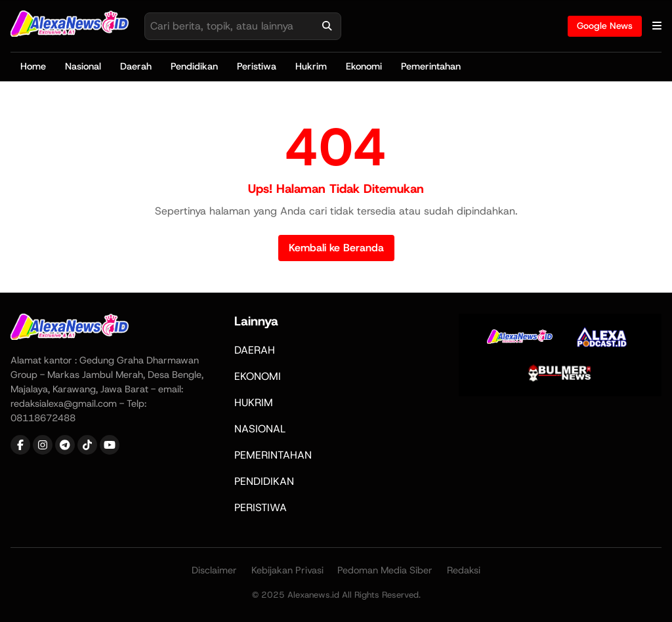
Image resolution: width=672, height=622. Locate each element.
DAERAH (255, 350)
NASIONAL (260, 429)
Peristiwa (257, 66)
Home (33, 66)
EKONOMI (258, 376)
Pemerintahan (431, 66)
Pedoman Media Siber (385, 570)
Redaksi (464, 570)
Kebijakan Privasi (287, 570)
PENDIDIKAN (264, 481)
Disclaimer (214, 570)
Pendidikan (194, 66)
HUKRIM (254, 403)
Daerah (136, 66)
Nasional (83, 66)
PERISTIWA (261, 508)
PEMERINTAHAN (273, 455)
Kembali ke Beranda (336, 248)
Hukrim (311, 66)
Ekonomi (364, 66)
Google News (605, 26)
